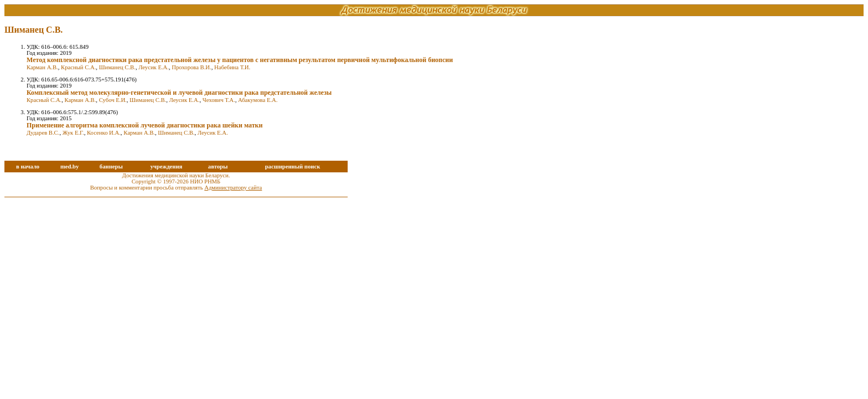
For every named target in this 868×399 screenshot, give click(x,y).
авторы (218, 167)
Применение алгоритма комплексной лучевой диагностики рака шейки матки (144, 125)
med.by (69, 167)
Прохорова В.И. (191, 67)
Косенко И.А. (104, 133)
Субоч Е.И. (113, 100)
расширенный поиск (293, 167)
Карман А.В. (42, 67)
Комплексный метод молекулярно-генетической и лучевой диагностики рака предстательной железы (179, 93)
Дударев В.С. (43, 133)
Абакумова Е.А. (258, 100)
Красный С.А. (78, 67)
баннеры (111, 167)
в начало (28, 167)
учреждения (166, 167)
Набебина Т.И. (232, 67)
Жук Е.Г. (73, 133)
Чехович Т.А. (219, 100)
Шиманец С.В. (117, 67)
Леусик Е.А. (154, 67)
